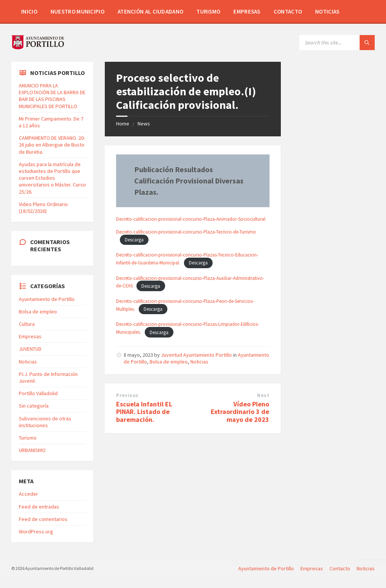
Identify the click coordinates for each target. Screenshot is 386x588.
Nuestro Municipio (77, 11)
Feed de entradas (39, 507)
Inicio (29, 11)
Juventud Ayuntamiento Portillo (196, 355)
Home (123, 124)
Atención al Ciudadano (150, 11)
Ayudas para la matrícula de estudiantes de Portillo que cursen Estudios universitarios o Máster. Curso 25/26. (52, 178)
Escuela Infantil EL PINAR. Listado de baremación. (144, 412)
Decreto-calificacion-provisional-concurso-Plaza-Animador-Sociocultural (191, 219)
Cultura (27, 324)
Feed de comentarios (43, 519)
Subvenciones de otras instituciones (45, 422)
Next (263, 395)
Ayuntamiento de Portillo (47, 299)
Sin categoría (34, 406)
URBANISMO (32, 450)
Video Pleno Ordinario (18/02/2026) (43, 208)
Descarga (134, 240)
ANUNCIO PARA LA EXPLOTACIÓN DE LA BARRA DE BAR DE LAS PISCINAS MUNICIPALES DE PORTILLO (52, 96)
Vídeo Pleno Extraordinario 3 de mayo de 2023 (240, 412)
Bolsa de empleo (169, 362)
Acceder (28, 494)
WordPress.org (36, 531)
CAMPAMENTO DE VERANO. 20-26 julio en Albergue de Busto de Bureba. (52, 145)
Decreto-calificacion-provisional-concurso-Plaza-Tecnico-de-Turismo (186, 232)
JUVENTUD (30, 349)
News (144, 124)
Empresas (247, 11)
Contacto (288, 11)
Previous (127, 395)
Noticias (327, 11)
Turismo (208, 11)
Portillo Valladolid (38, 393)
